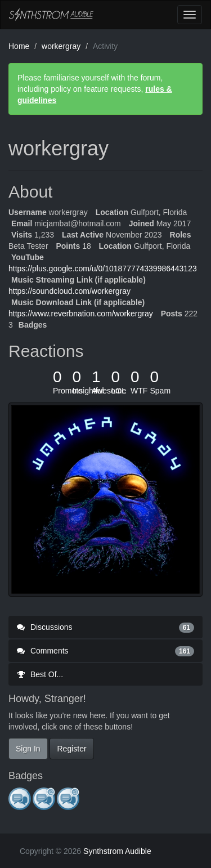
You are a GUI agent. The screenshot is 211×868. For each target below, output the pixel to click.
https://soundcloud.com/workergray (69, 291)
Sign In (28, 749)
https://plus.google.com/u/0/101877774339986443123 (103, 269)
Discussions (105, 627)
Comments (105, 651)
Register (71, 749)
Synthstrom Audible (51, 15)
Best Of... (40, 674)
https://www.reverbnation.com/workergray (81, 314)
